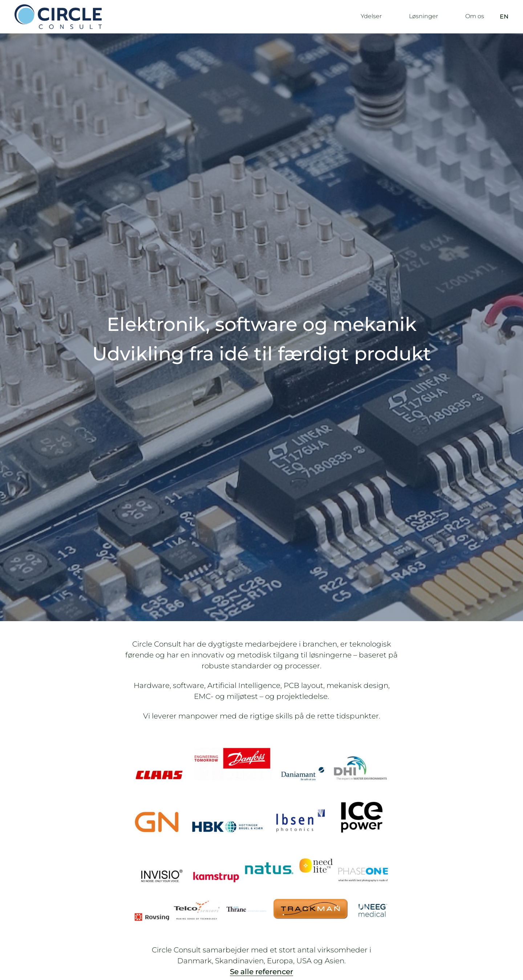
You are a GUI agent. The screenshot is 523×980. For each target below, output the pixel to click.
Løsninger (423, 16)
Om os (475, 16)
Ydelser (371, 16)
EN (504, 17)
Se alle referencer (261, 972)
